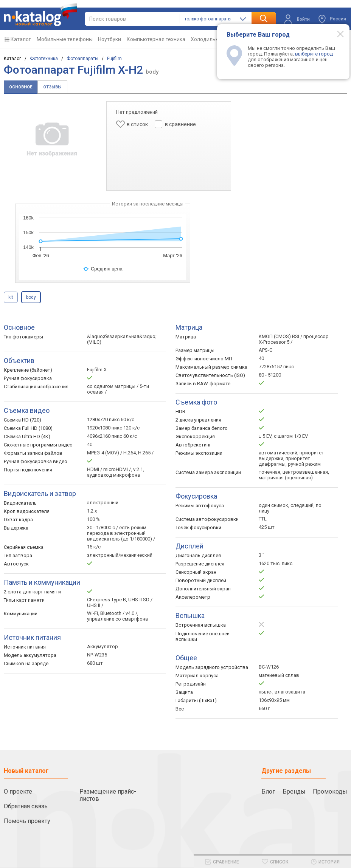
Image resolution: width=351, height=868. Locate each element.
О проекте (18, 792)
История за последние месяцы (148, 204)
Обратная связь (26, 806)
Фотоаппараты (82, 59)
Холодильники (209, 39)
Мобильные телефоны (65, 39)
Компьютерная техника (156, 39)
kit (11, 297)
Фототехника (44, 59)
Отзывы (52, 87)
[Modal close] (336, 34)
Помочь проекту (27, 821)
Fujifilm (114, 59)
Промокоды (330, 792)
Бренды (294, 792)
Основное (21, 87)
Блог (268, 792)
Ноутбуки (109, 39)
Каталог (21, 39)
